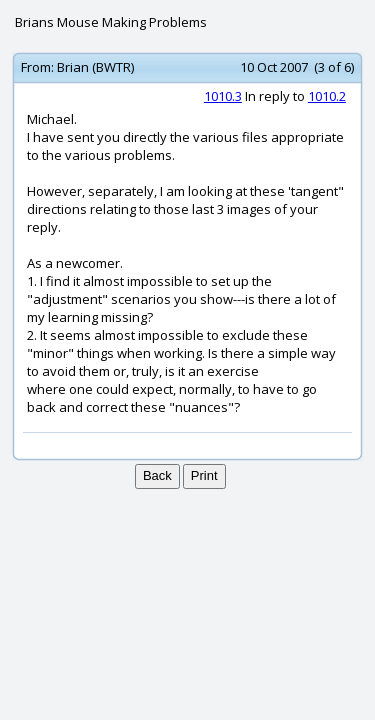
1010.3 (223, 96)
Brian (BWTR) (95, 67)
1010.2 (327, 96)
